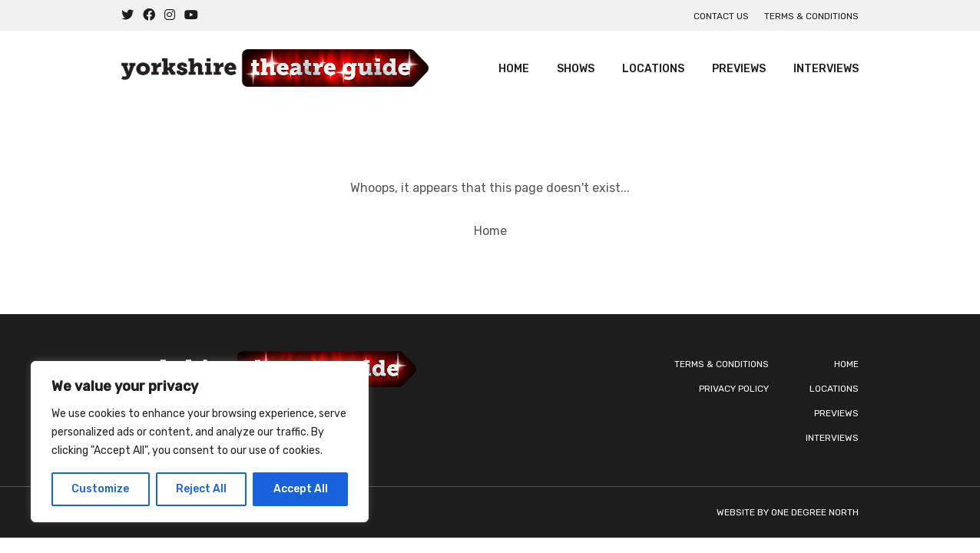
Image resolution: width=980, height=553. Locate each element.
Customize (100, 489)
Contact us (721, 16)
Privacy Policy (734, 389)
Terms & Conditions (811, 16)
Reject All (201, 489)
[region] (200, 442)
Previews (739, 69)
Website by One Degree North (788, 512)
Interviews (826, 69)
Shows (576, 69)
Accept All (301, 489)
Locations (653, 69)
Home (514, 69)
